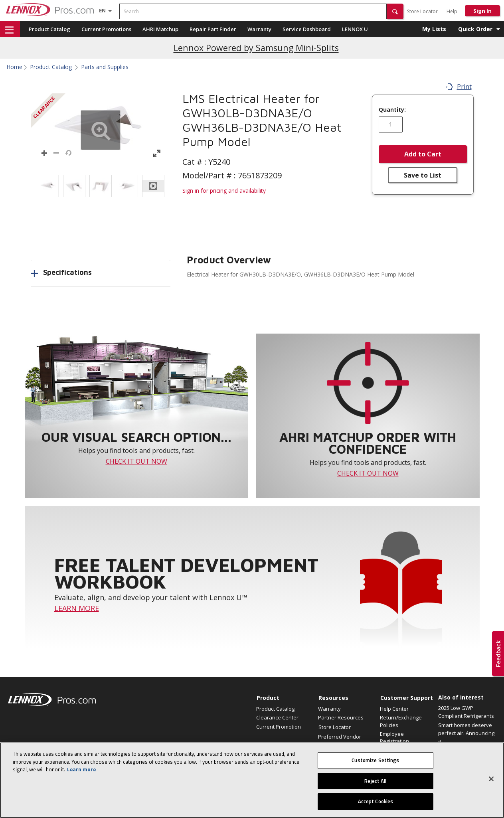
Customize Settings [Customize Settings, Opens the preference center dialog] (375, 762)
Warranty (259, 29)
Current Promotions (106, 29)
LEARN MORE (77, 608)
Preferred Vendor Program (340, 740)
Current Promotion (279, 727)
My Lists (434, 29)
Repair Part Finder (213, 29)
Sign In (482, 11)
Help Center (394, 709)
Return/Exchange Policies (401, 721)
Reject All (375, 783)
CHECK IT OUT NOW (136, 461)
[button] (395, 11)
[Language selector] (102, 10)
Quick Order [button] (475, 29)
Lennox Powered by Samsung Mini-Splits (256, 48)
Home (14, 67)
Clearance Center (277, 717)
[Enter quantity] (391, 124)
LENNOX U (355, 29)
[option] (48, 186)
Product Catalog (49, 29)
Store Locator (422, 11)
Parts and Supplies (105, 67)
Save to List (423, 175)
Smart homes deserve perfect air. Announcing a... (466, 733)
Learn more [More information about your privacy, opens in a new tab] (81, 771)
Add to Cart (423, 154)
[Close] (491, 781)
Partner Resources (341, 717)
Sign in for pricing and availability (224, 191)
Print (459, 87)
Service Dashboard (307, 29)
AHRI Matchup (160, 29)
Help (452, 11)
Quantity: (392, 110)
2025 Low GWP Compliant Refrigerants (466, 712)
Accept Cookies (376, 804)
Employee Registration (394, 737)
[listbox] (101, 186)
